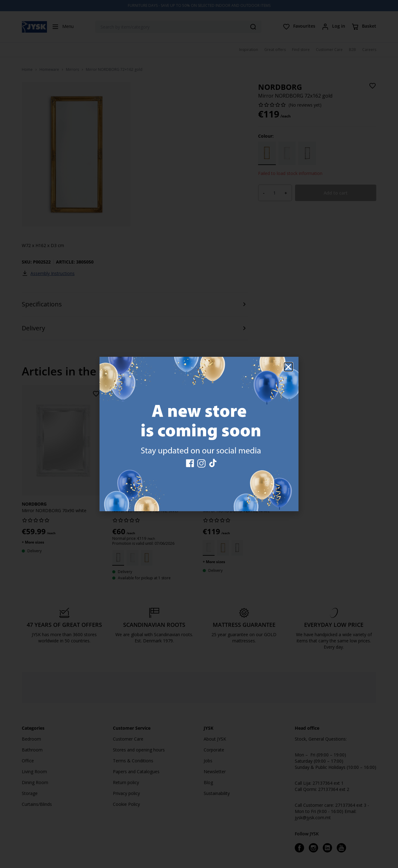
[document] (199, 434)
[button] (288, 367)
